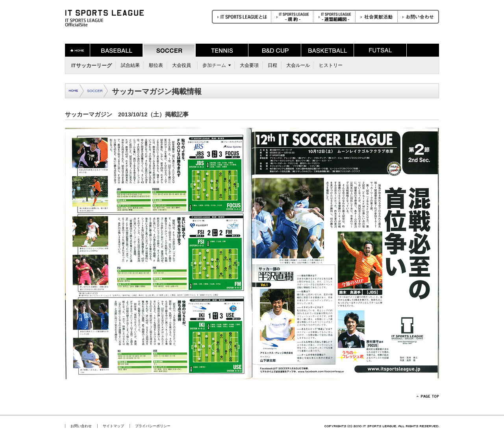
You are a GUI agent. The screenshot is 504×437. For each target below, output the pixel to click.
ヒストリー (331, 65)
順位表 (156, 65)
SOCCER (95, 91)
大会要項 (249, 65)
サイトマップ (113, 426)
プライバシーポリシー (153, 426)
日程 (272, 65)
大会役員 (182, 65)
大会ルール (298, 65)
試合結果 (130, 65)
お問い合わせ (81, 426)
